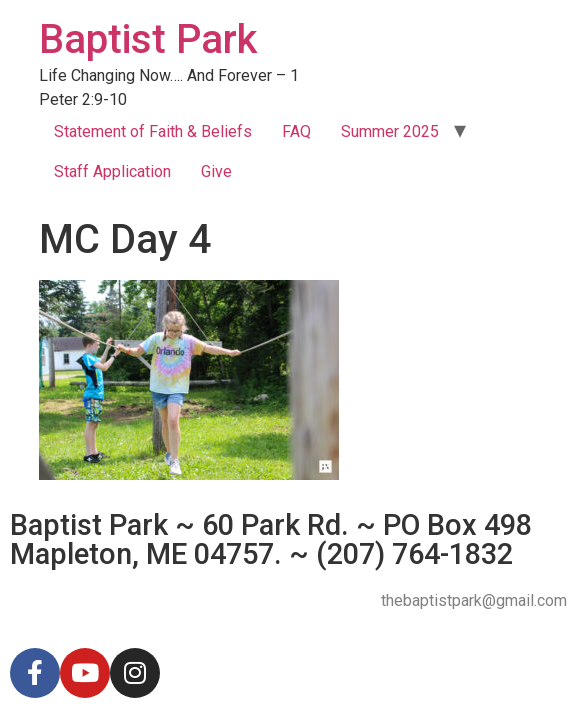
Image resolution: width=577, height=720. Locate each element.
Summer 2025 (390, 131)
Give (216, 171)
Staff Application (112, 171)
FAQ (296, 131)
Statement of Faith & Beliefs (153, 131)
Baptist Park (148, 39)
